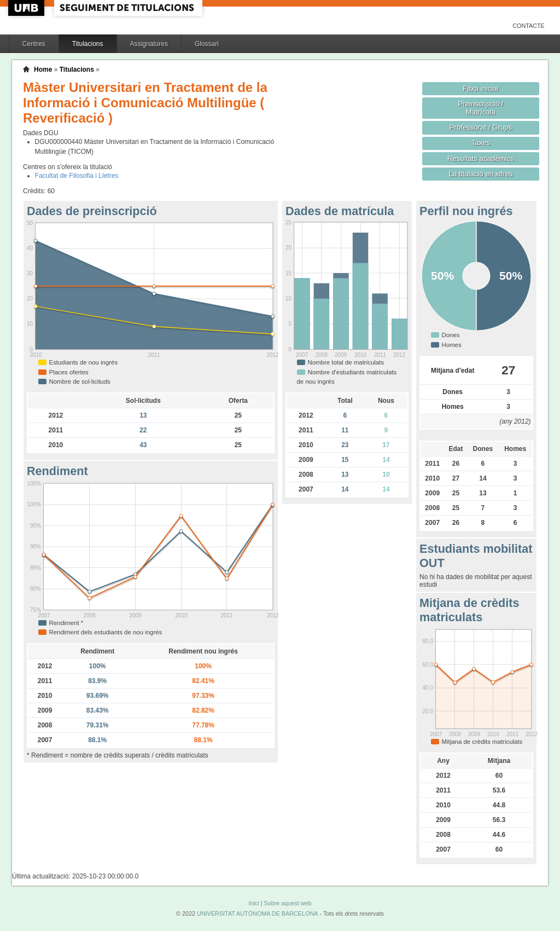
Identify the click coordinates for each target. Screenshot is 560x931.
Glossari (207, 44)
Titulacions (88, 44)
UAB (27, 8)
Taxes (481, 143)
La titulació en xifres (481, 174)
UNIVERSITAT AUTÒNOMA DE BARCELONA (257, 913)
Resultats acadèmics (481, 158)
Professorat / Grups (481, 127)
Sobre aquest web (287, 903)
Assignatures (149, 44)
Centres (34, 44)
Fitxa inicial (480, 88)
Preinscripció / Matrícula (481, 108)
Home (43, 70)
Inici (253, 903)
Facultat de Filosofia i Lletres (77, 176)
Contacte (529, 26)
